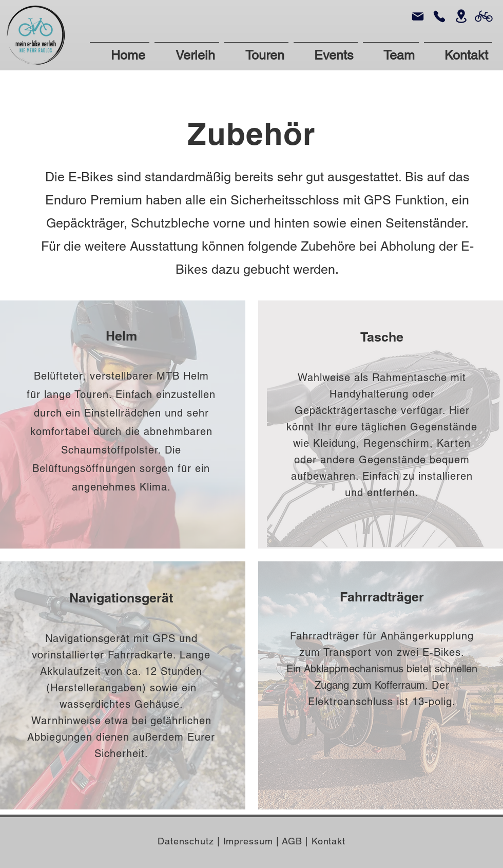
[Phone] (439, 16)
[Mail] (418, 16)
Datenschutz (187, 841)
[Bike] (484, 16)
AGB (292, 841)
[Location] (461, 16)
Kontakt (328, 841)
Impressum (250, 841)
